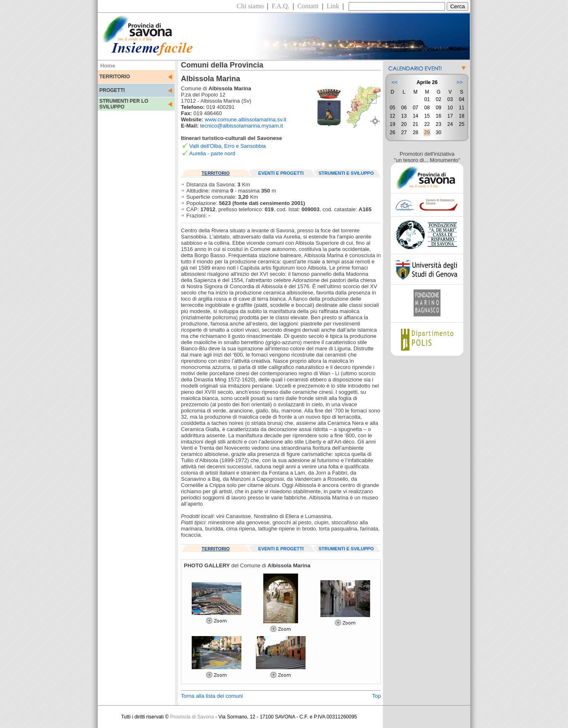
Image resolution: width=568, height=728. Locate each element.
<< (394, 82)
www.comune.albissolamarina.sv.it (246, 119)
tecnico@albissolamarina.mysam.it (241, 126)
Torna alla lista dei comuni (212, 696)
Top (377, 696)
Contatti (308, 6)
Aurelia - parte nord (212, 153)
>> (459, 82)
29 (427, 133)
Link (333, 6)
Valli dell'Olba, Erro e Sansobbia (227, 146)
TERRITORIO (115, 77)
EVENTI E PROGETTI (281, 173)
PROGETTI (112, 90)
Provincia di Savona (192, 717)
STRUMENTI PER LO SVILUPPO (124, 104)
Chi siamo (250, 6)
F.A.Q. (280, 6)
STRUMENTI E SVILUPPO (346, 173)
